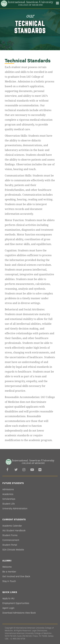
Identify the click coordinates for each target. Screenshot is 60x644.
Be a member (9, 572)
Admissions (8, 489)
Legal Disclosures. (40, 631)
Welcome (7, 567)
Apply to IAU (8, 598)
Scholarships (9, 499)
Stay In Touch (9, 581)
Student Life (9, 504)
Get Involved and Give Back (16, 576)
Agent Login (8, 608)
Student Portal (10, 545)
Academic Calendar (12, 526)
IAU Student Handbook (14, 531)
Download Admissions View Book (19, 613)
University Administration (15, 509)
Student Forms (10, 535)
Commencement (11, 540)
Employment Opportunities (16, 603)
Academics (8, 494)
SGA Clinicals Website (13, 550)
